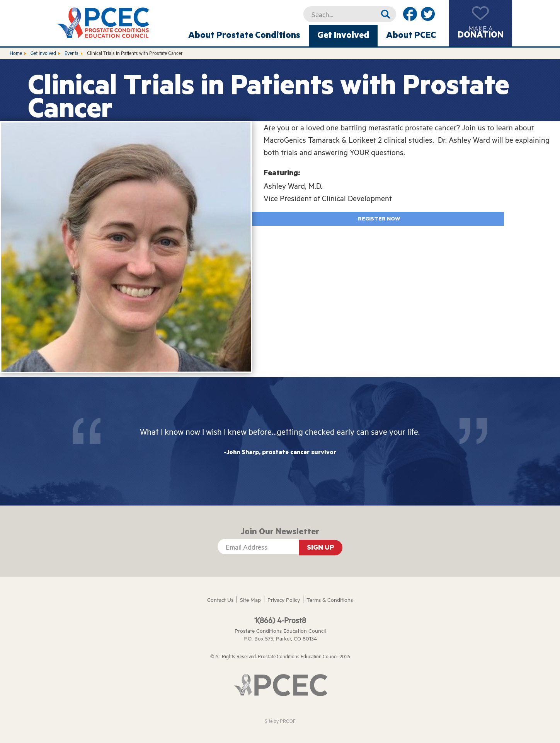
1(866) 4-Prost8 (280, 620)
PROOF (288, 721)
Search (386, 14)
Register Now (379, 219)
